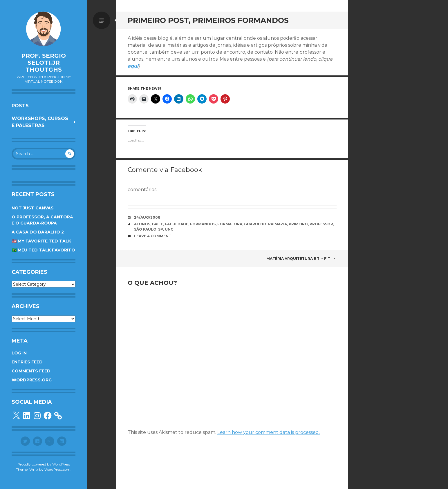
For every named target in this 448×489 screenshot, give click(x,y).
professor (321, 224)
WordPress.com (57, 469)
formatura (230, 224)
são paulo (145, 229)
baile (158, 224)
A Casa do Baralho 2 (38, 232)
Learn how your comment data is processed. (269, 432)
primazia (278, 224)
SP (161, 229)
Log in (19, 353)
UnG (169, 229)
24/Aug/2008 (147, 217)
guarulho (255, 224)
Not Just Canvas (33, 208)
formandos (203, 224)
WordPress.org (32, 380)
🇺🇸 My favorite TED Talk (41, 241)
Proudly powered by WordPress (44, 464)
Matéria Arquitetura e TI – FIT (301, 259)
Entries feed (27, 362)
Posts (20, 106)
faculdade (177, 224)
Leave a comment (153, 236)
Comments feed (31, 371)
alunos (142, 224)
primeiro (298, 224)
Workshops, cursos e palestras (40, 122)
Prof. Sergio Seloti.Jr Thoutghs (44, 63)
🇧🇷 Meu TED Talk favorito (43, 250)
